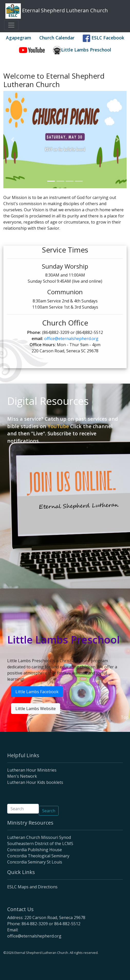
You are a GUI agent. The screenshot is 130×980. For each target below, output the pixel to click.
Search (49, 811)
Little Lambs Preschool (82, 50)
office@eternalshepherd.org (71, 339)
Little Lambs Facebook (37, 692)
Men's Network (22, 776)
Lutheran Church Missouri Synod (39, 837)
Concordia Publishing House (35, 850)
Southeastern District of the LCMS (40, 844)
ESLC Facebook (104, 38)
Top (125, 717)
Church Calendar (57, 38)
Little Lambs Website (36, 709)
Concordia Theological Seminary (38, 856)
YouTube (58, 426)
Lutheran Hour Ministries (32, 770)
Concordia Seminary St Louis (35, 862)
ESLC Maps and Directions (32, 887)
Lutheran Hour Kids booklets (35, 782)
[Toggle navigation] (11, 25)
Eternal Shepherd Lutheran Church (57, 11)
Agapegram (18, 38)
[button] (13, 140)
